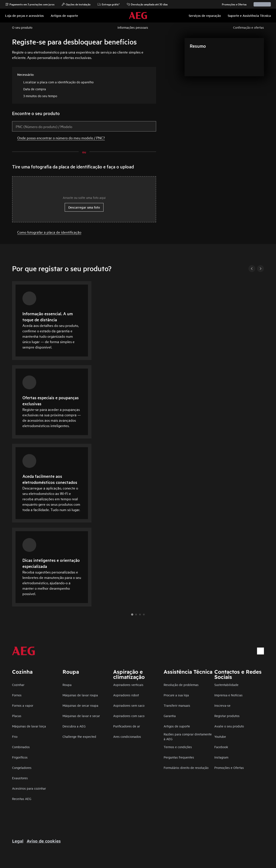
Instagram (221, 757)
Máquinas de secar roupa (80, 705)
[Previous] (252, 269)
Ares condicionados (127, 736)
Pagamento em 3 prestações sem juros (30, 4)
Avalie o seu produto (229, 726)
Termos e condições (178, 747)
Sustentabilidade (226, 685)
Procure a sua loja (176, 695)
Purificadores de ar (127, 726)
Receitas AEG (22, 799)
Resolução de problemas (181, 685)
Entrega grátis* (109, 4)
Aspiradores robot (126, 695)
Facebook (221, 747)
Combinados (21, 747)
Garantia (170, 716)
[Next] (260, 269)
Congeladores (22, 767)
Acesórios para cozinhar (29, 788)
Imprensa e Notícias (228, 695)
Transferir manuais (177, 705)
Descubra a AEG (74, 726)
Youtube (220, 736)
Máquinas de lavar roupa (80, 695)
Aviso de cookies (44, 841)
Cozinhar (18, 685)
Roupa (67, 685)
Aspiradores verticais (128, 685)
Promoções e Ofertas (232, 4)
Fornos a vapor (23, 705)
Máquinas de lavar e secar (81, 716)
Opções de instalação (76, 4)
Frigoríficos (20, 757)
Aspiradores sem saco (129, 705)
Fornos (17, 695)
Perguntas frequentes (179, 757)
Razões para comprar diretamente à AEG (188, 736)
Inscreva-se (222, 705)
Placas (17, 716)
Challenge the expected (79, 736)
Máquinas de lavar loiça (29, 726)
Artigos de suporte (177, 726)
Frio (15, 736)
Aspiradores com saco (129, 716)
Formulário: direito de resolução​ (186, 767)
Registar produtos (227, 716)
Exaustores (20, 778)
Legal (18, 841)
